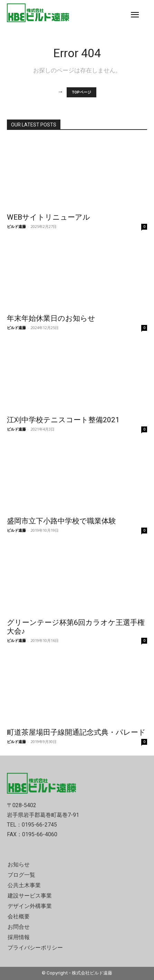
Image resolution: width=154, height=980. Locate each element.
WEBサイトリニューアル (49, 217)
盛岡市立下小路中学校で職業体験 (61, 521)
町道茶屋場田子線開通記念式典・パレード (76, 732)
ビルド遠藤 (16, 226)
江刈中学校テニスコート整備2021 (63, 420)
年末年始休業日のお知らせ (51, 318)
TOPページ (81, 92)
